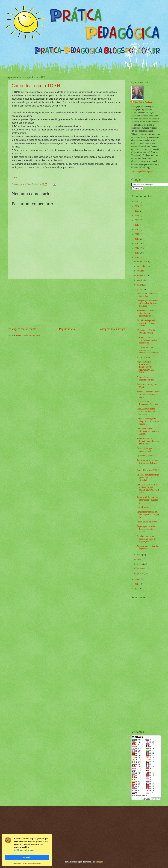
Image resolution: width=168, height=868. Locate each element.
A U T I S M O (143, 357)
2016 (137, 239)
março (140, 564)
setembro (141, 275)
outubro (141, 271)
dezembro (142, 261)
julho (140, 285)
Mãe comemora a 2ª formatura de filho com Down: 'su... (148, 441)
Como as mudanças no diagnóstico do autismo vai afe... (148, 421)
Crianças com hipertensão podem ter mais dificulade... (148, 477)
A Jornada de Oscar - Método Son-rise (146, 378)
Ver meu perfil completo (142, 172)
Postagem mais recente (22, 329)
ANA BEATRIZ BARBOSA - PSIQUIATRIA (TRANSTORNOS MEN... (146, 367)
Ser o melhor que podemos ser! (144, 450)
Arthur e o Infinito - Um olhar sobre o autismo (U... (147, 500)
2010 (137, 584)
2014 (137, 248)
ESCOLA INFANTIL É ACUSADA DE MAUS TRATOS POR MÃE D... (148, 489)
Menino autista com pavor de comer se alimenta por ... (148, 394)
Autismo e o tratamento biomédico (147, 295)
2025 (137, 201)
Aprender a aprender (146, 456)
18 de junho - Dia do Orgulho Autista (146, 332)
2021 (137, 215)
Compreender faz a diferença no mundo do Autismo (148, 431)
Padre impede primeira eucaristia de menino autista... (147, 323)
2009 (137, 589)
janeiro (141, 573)
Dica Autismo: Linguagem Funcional (147, 403)
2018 (137, 229)
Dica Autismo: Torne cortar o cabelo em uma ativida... (148, 411)
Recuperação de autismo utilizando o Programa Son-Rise (148, 303)
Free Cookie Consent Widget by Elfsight (27, 864)
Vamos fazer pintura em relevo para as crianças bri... (148, 514)
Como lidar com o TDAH (36, 85)
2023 (137, 211)
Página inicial (67, 329)
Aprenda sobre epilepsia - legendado (148, 548)
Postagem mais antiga (112, 329)
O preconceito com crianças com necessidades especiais (148, 350)
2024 (137, 206)
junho (140, 290)
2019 (137, 225)
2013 (137, 253)
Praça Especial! (143, 507)
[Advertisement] (67, 303)
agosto (140, 280)
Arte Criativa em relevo (147, 522)
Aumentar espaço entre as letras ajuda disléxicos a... (148, 463)
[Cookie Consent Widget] (27, 850)
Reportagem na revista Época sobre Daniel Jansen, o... (147, 529)
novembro (142, 266)
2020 (137, 220)
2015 (137, 244)
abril (140, 559)
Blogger (99, 862)
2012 (137, 258)
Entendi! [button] (27, 857)
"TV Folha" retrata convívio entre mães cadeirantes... (147, 340)
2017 (137, 234)
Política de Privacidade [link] (24, 850)
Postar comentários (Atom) (28, 336)
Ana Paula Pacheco (143, 102)
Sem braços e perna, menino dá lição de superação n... (146, 539)
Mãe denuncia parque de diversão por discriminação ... (147, 313)
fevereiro (141, 569)
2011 (137, 579)
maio (140, 555)
